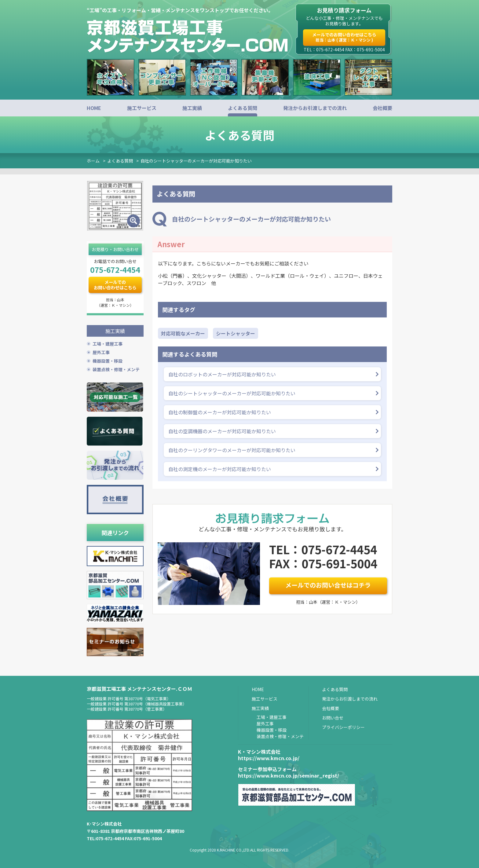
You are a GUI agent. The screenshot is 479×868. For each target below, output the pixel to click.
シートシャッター (236, 333)
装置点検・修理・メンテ (116, 369)
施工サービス (142, 108)
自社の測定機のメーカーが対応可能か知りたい (220, 469)
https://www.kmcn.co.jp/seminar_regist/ (289, 775)
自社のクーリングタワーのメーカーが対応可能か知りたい (232, 450)
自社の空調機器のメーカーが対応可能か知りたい (222, 431)
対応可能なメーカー (183, 333)
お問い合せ (333, 717)
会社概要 (382, 108)
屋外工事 (101, 352)
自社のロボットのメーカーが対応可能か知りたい (222, 374)
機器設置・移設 (108, 361)
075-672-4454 (115, 269)
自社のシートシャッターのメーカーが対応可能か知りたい (196, 161)
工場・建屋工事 (108, 343)
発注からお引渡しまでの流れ (315, 108)
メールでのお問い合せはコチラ (328, 585)
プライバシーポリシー (343, 727)
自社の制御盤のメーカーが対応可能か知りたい (220, 412)
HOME (94, 108)
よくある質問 (243, 108)
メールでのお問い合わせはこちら (344, 37)
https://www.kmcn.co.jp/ (269, 758)
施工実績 (192, 108)
